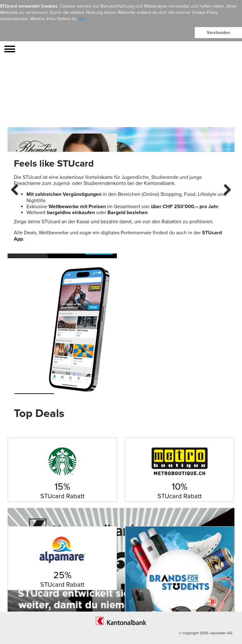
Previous (17, 189)
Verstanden (218, 33)
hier (81, 19)
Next (225, 189)
